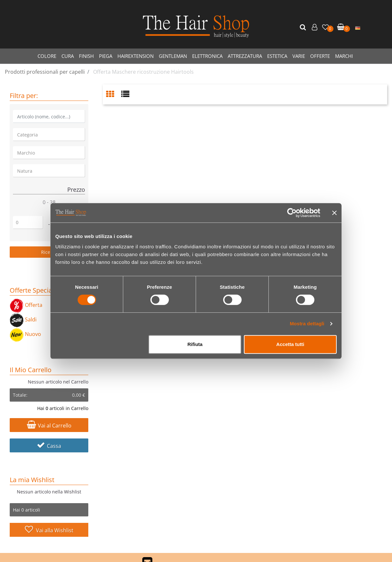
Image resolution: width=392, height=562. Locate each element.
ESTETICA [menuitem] (277, 56)
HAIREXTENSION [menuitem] (136, 56)
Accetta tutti (290, 344)
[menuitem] (358, 27)
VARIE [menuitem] (299, 56)
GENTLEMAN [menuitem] (173, 56)
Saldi (23, 319)
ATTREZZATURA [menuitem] (245, 56)
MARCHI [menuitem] (344, 56)
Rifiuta (195, 344)
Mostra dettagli (307, 324)
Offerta (26, 305)
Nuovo (25, 334)
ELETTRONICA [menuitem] (207, 56)
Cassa (49, 446)
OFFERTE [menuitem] (320, 56)
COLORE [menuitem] (47, 56)
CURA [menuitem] (68, 56)
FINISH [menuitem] (86, 56)
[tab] (114, 95)
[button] (304, 27)
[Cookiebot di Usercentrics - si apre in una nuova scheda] (292, 213)
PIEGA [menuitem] (106, 56)
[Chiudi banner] (334, 213)
